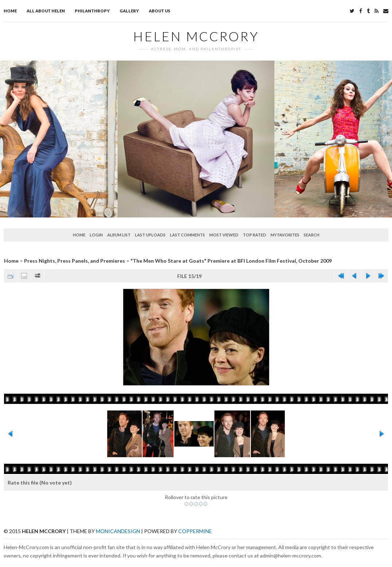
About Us (160, 11)
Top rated (255, 235)
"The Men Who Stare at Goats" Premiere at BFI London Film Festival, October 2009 (231, 261)
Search (312, 235)
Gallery (129, 11)
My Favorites (285, 235)
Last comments (187, 235)
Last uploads (150, 235)
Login (96, 235)
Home (10, 11)
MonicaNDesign (118, 531)
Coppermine (195, 531)
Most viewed (224, 235)
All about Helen (46, 11)
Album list (119, 235)
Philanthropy (92, 11)
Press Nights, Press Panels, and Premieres (75, 261)
